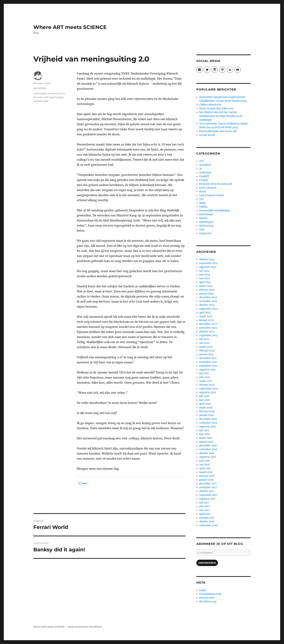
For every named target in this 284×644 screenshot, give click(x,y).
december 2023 (208, 297)
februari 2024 (207, 290)
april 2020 (205, 404)
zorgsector (205, 233)
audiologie (40, 93)
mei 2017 (204, 510)
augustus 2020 (208, 392)
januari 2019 (206, 442)
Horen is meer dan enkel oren (216, 108)
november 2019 (208, 423)
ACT (202, 161)
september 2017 (208, 495)
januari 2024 (206, 294)
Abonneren (207, 563)
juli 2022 (204, 339)
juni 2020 (205, 400)
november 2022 (208, 328)
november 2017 (208, 487)
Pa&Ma (203, 207)
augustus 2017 (207, 499)
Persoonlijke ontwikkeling (214, 211)
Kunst (203, 192)
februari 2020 (207, 411)
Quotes (203, 218)
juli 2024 (204, 271)
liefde (202, 203)
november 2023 (208, 301)
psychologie (57, 97)
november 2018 (208, 449)
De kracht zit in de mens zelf (216, 184)
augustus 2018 (207, 457)
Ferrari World (207, 135)
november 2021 (208, 362)
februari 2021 (207, 385)
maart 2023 (206, 316)
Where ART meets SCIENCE (70, 27)
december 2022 (208, 324)
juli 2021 (204, 373)
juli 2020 (204, 396)
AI (201, 169)
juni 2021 (204, 377)
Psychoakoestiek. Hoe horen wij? (218, 131)
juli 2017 (204, 503)
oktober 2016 (207, 522)
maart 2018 (206, 472)
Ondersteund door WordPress (85, 627)
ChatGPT (204, 176)
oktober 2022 (207, 332)
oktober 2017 (207, 491)
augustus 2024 (208, 267)
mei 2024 (205, 278)
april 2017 (205, 514)
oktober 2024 (207, 259)
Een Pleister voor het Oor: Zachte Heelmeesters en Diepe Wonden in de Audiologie (221, 116)
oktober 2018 (207, 453)
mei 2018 (204, 465)
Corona (203, 180)
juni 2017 (204, 506)
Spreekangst (41, 101)
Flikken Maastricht (210, 105)
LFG (202, 199)
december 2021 (208, 358)
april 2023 (205, 313)
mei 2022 (205, 343)
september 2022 (209, 335)
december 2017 (208, 484)
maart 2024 (206, 286)
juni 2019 (205, 434)
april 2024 (205, 282)
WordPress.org (208, 602)
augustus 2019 (208, 427)
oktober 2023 (207, 305)
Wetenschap (206, 226)
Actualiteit (205, 165)
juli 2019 (204, 430)
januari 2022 (206, 354)
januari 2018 (206, 480)
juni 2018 (204, 461)
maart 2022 (206, 347)
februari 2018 (207, 476)
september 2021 (208, 366)
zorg (202, 230)
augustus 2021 (207, 370)
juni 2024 (205, 275)
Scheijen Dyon (42, 83)
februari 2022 (207, 351)
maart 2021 (206, 381)
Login (203, 590)
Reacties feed (207, 598)
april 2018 (205, 468)
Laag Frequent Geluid (211, 195)
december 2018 (208, 446)
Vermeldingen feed (210, 594)
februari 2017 (207, 518)
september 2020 (209, 389)
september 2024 (209, 263)
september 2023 (208, 309)
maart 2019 (206, 438)
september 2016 (208, 525)
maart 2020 (206, 408)
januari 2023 (206, 320)
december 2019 (208, 419)
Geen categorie (208, 188)
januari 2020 (206, 415)
